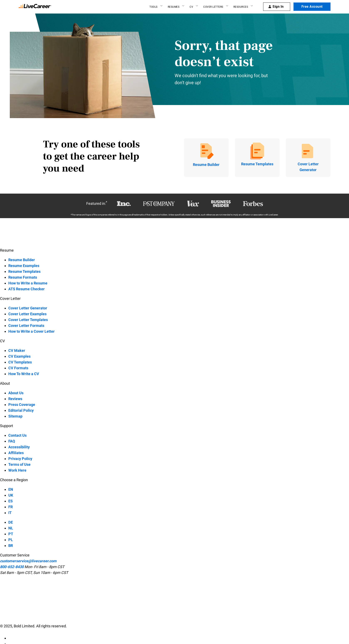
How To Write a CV (24, 374)
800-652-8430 (12, 567)
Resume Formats (23, 277)
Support (7, 426)
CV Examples (19, 356)
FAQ (12, 441)
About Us (16, 393)
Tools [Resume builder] (154, 7)
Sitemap (15, 416)
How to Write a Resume (28, 283)
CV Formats (18, 368)
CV (191, 7)
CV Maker (17, 350)
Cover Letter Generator (28, 308)
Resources (241, 7)
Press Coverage (22, 405)
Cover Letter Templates (28, 320)
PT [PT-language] (11, 534)
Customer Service (15, 555)
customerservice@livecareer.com (28, 561)
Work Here (17, 470)
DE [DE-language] (11, 522)
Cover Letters (213, 7)
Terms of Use (19, 464)
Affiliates (16, 453)
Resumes (174, 7)
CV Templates (20, 362)
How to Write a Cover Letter (31, 331)
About (5, 383)
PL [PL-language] (11, 540)
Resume (7, 250)
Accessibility (19, 447)
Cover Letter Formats (26, 326)
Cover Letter (10, 299)
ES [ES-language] (10, 501)
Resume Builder (22, 260)
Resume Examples (24, 266)
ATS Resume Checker (27, 289)
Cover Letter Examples (27, 314)
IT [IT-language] (10, 513)
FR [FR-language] (10, 507)
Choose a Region (14, 480)
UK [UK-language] (11, 495)
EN (11, 489)
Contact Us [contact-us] (17, 435)
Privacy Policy (20, 459)
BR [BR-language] (11, 546)
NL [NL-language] (11, 528)
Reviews (15, 399)
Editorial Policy (21, 410)
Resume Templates (24, 271)
